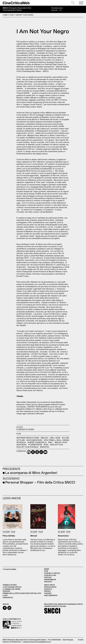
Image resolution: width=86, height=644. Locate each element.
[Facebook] (29, 452)
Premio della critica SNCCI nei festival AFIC (22, 593)
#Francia (21, 442)
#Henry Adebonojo (37, 442)
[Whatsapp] (41, 452)
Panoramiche (50, 580)
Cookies (48, 593)
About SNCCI (49, 585)
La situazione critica (12, 587)
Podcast (6, 591)
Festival (48, 577)
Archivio (48, 582)
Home (5, 15)
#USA (46, 445)
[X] (33, 452)
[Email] (45, 452)
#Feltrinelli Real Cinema (57, 440)
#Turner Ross (35, 445)
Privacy (47, 591)
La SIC (5, 595)
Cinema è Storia (10, 585)
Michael (34, 536)
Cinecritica (8, 598)
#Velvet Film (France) (27, 447)
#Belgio (45, 438)
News (47, 569)
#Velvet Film (56, 445)
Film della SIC (50, 575)
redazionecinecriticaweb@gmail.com (37, 642)
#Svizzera (22, 445)
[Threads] (37, 452)
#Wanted (45, 447)
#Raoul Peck (61, 442)
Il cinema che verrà (11, 589)
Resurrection (63, 536)
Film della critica (52, 573)
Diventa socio (57, 9)
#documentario (34, 440)
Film (11, 15)
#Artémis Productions (28, 438)
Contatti (48, 589)
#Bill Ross (55, 438)
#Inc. (51, 442)
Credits (81, 640)
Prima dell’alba (9, 536)
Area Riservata (51, 595)
